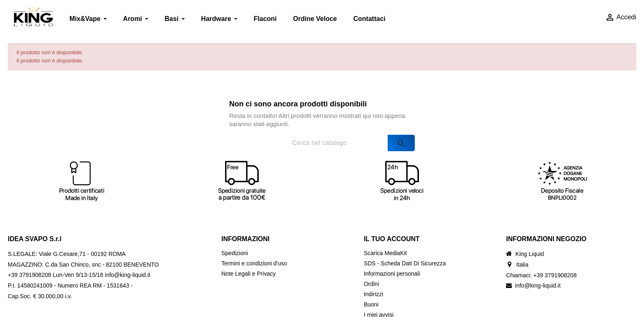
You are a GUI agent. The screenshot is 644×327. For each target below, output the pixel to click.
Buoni (371, 304)
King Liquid (530, 254)
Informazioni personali (392, 274)
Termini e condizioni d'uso (254, 263)
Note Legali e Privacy (248, 274)
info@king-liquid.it (538, 286)
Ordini (371, 284)
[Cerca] (345, 143)
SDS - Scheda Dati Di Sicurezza (405, 263)
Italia (522, 265)
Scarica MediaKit (385, 253)
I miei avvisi (379, 315)
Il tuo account (392, 239)
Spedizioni (235, 253)
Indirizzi (374, 294)
